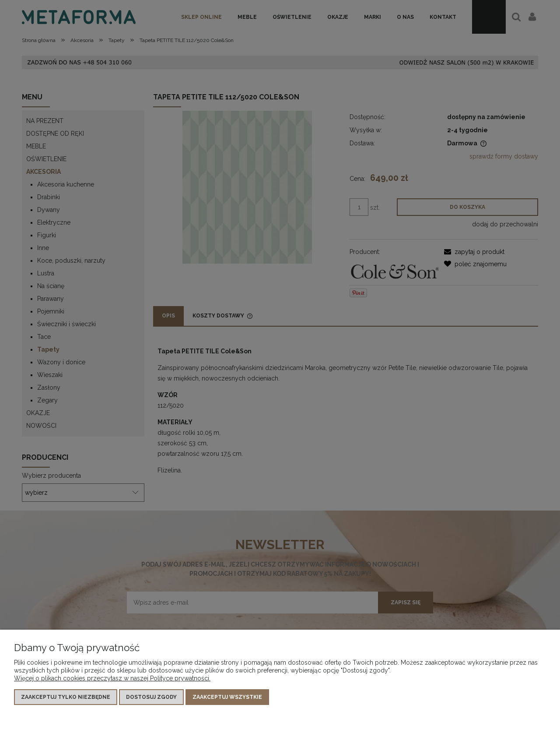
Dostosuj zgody (151, 697)
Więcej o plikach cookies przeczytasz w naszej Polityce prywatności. (112, 678)
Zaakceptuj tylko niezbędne (66, 697)
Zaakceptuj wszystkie (227, 697)
